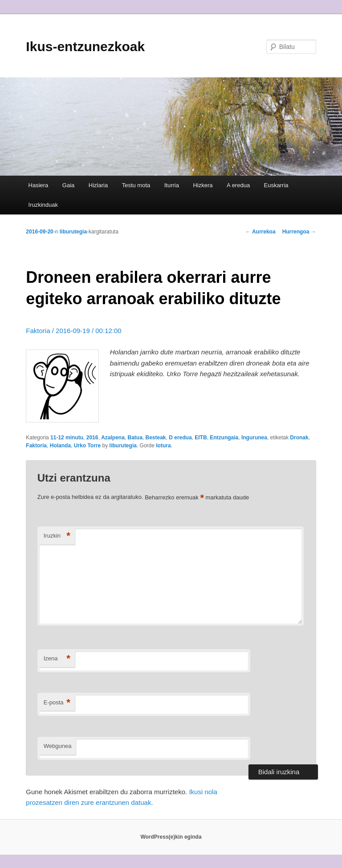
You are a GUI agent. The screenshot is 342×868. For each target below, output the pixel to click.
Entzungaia (224, 438)
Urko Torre (87, 446)
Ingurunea (254, 438)
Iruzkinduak (43, 205)
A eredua (238, 185)
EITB (201, 438)
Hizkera (203, 185)
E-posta (57, 703)
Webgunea (58, 746)
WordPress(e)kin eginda (171, 837)
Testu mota (136, 185)
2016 (92, 438)
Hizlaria (98, 185)
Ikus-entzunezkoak (85, 46)
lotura (163, 446)
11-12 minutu (67, 438)
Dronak (299, 438)
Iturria (172, 185)
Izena (57, 659)
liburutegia (73, 232)
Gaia (68, 185)
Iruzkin (57, 536)
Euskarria (276, 185)
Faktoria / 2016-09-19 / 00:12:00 (73, 331)
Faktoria (36, 446)
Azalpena (113, 438)
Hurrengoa (299, 232)
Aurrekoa (261, 232)
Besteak (156, 438)
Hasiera (39, 185)
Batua (135, 438)
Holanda (60, 446)
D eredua (180, 438)
